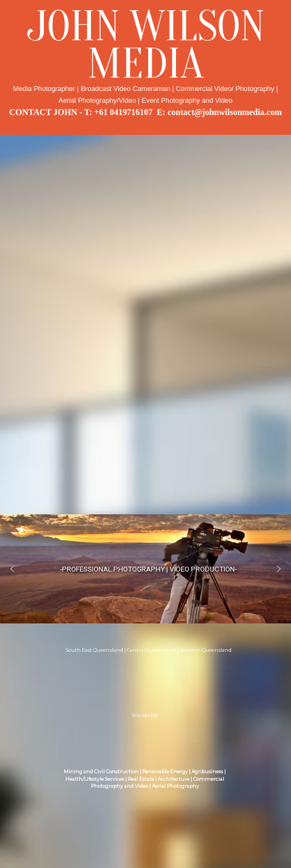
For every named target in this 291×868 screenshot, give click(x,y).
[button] (12, 569)
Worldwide (145, 716)
